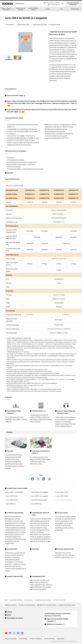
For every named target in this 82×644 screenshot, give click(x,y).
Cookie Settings (23, 639)
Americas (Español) (55, 5)
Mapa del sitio (61, 639)
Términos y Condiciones (36, 639)
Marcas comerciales (49, 639)
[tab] (9, 58)
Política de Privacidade (11, 639)
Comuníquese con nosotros (53, 3)
